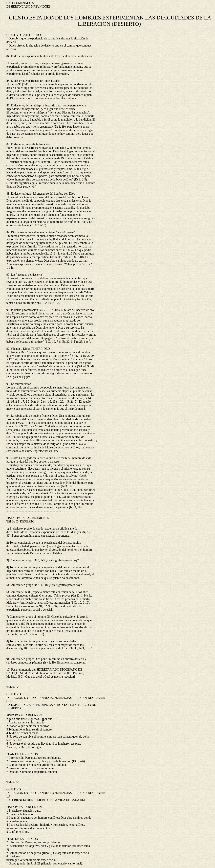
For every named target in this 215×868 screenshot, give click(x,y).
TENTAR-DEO (40, 349)
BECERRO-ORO (49, 310)
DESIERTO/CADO (18, 7)
